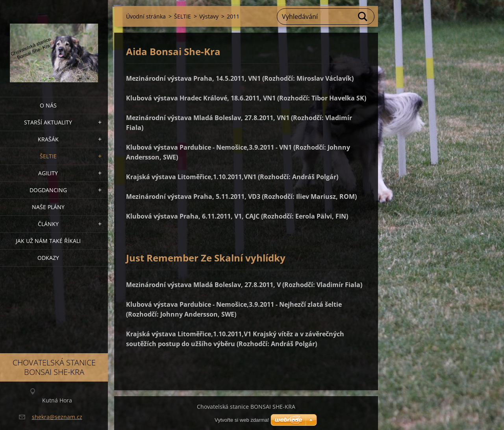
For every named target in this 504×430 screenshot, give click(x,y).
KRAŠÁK (48, 139)
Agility (48, 173)
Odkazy (48, 258)
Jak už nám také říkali (48, 241)
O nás (48, 105)
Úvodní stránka (146, 16)
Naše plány (48, 207)
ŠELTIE (48, 156)
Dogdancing (48, 190)
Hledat (363, 17)
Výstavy (209, 16)
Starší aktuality (48, 122)
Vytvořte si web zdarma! (242, 420)
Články (48, 224)
